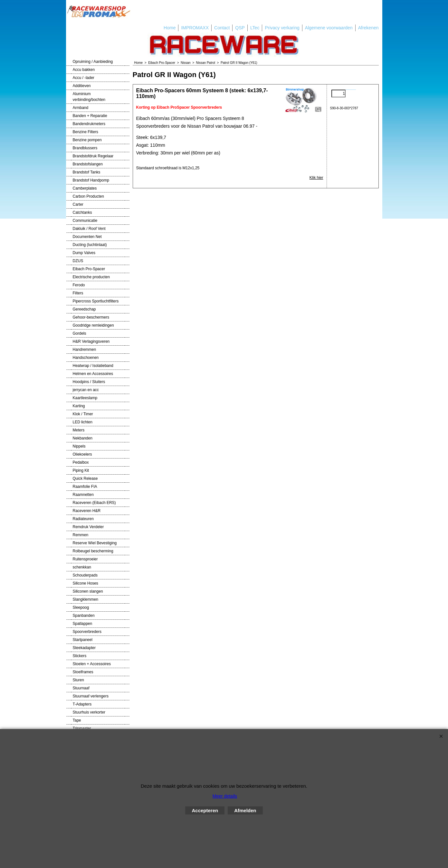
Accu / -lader (84, 78)
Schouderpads (85, 575)
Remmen (81, 535)
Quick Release (85, 478)
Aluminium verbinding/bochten (89, 97)
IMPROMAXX (195, 28)
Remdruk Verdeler (88, 527)
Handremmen (85, 350)
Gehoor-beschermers (91, 317)
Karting (79, 406)
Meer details (225, 796)
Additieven (82, 86)
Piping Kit (81, 470)
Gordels (80, 333)
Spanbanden (84, 616)
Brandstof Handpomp (91, 180)
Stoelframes (83, 672)
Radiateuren (83, 519)
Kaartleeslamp (85, 398)
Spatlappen (83, 624)
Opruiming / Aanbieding (93, 62)
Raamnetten (83, 495)
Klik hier (316, 178)
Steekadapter (84, 648)
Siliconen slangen (88, 591)
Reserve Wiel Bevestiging (95, 543)
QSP (240, 28)
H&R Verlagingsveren (91, 341)
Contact (222, 28)
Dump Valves (84, 253)
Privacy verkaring (282, 28)
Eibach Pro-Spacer (89, 269)
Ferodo (79, 285)
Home (170, 28)
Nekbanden (83, 438)
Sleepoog (81, 607)
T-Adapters (82, 704)
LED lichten (83, 422)
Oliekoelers (82, 454)
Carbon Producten (88, 196)
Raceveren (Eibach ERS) (94, 503)
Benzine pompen (87, 140)
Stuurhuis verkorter (89, 712)
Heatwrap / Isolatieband (93, 366)
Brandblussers (85, 148)
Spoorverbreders (87, 632)
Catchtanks (82, 212)
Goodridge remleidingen (93, 325)
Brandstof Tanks (87, 172)
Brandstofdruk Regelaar (93, 156)
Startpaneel (83, 640)
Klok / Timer (83, 414)
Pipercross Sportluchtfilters (96, 301)
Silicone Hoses (86, 583)
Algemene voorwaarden (329, 28)
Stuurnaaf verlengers (91, 696)
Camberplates (85, 188)
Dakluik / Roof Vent (89, 229)
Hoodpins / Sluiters (89, 382)
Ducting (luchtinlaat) (90, 245)
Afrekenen (368, 28)
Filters (78, 293)
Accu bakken (84, 70)
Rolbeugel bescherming (93, 551)
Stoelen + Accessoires (92, 664)
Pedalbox (81, 462)
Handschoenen (86, 358)
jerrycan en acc (86, 390)
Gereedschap (84, 309)
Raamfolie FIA (85, 487)
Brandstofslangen (88, 164)
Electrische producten (91, 277)
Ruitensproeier (85, 559)
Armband (81, 108)
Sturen (78, 680)
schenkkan (82, 567)
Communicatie (85, 221)
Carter (78, 204)
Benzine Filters (86, 132)
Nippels (79, 446)
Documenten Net (87, 237)
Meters (79, 430)
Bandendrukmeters (89, 124)
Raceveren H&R (87, 511)
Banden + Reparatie (90, 116)
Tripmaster (82, 728)
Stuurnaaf (81, 688)
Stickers (80, 656)
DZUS (78, 261)
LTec (255, 28)
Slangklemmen (86, 599)
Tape (77, 720)
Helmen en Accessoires (93, 374)
